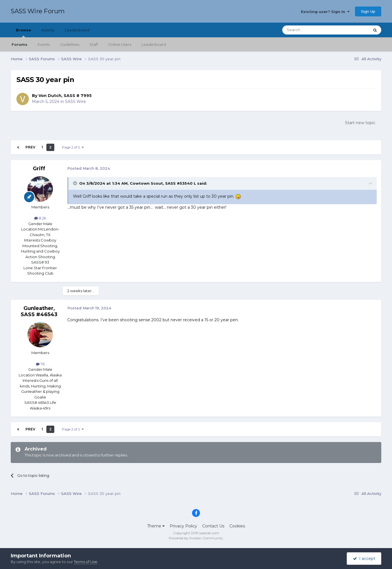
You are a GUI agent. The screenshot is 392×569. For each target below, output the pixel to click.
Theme (156, 526)
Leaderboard (154, 44)
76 (40, 364)
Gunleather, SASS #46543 (39, 311)
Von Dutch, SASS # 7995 (65, 96)
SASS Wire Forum (38, 11)
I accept (364, 559)
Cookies (237, 526)
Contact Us (213, 526)
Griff (39, 169)
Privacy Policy (183, 526)
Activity (48, 30)
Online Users (120, 44)
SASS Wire (76, 102)
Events (44, 44)
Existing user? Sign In (325, 12)
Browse (23, 33)
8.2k (40, 218)
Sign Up (368, 11)
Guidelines (70, 44)
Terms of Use (86, 562)
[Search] (312, 30)
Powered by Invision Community (196, 538)
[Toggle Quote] (76, 183)
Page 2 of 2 (73, 147)
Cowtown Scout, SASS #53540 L (163, 183)
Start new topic (360, 123)
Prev (30, 147)
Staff (94, 44)
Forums (20, 44)
